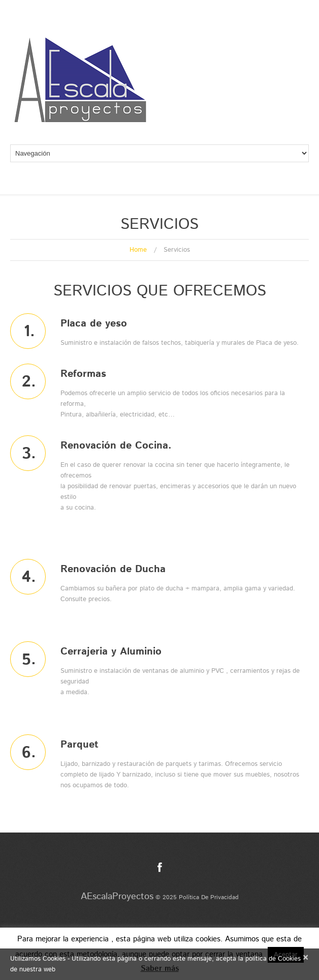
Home (138, 250)
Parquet (79, 745)
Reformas (83, 374)
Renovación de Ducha (113, 569)
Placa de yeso (94, 324)
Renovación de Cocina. (116, 446)
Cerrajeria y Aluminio (111, 652)
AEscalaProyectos (117, 897)
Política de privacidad (209, 897)
